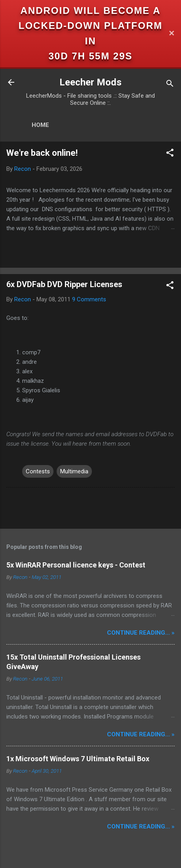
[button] (170, 154)
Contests (38, 471)
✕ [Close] (171, 33)
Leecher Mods (90, 82)
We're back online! (42, 153)
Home (40, 125)
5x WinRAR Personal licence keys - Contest (76, 565)
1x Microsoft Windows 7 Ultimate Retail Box (78, 759)
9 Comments (89, 299)
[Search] (170, 85)
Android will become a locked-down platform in (91, 26)
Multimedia (74, 471)
